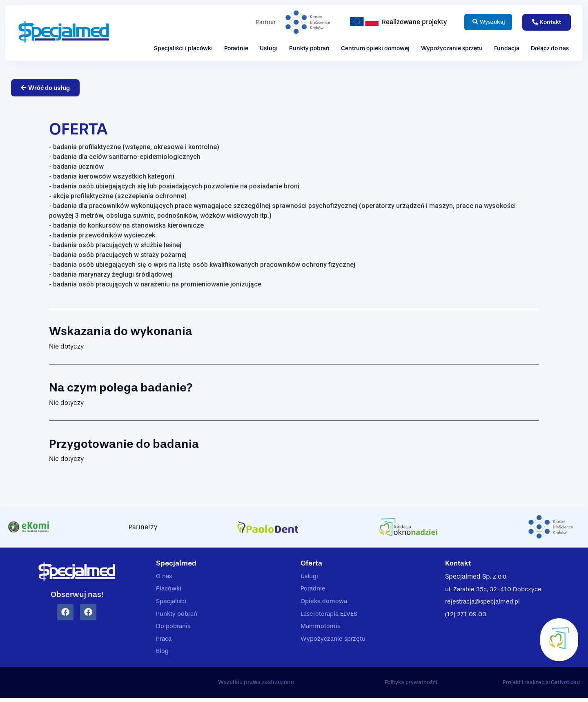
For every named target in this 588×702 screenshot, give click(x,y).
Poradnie (236, 48)
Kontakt (459, 564)
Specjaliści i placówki (183, 48)
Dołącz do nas (550, 48)
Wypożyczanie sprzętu (452, 48)
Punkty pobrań (309, 48)
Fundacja (507, 48)
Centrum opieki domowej (375, 48)
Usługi (269, 48)
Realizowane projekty (408, 22)
